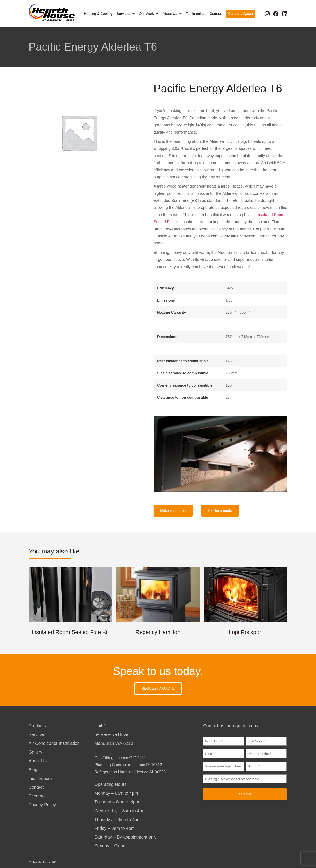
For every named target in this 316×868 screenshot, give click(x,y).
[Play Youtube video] (221, 454)
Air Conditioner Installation (54, 743)
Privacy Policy (42, 805)
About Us (172, 14)
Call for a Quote (241, 14)
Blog (33, 770)
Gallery (35, 752)
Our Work (149, 14)
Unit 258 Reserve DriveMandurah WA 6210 (114, 734)
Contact (216, 14)
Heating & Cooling (98, 14)
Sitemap (37, 796)
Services (126, 14)
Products (37, 726)
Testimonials (196, 14)
